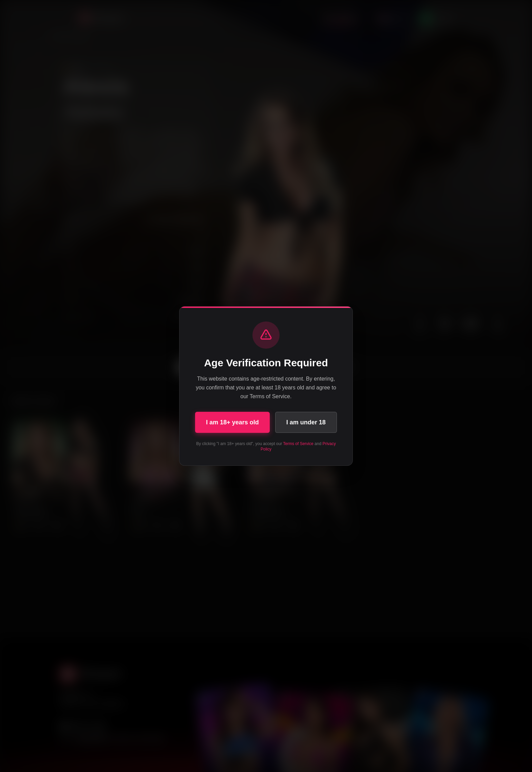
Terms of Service (298, 444)
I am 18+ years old (232, 422)
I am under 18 (306, 422)
